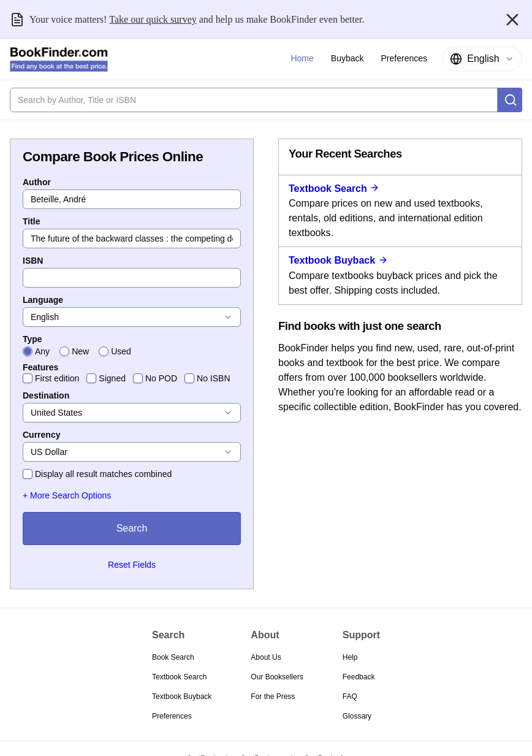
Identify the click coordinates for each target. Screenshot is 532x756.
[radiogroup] (132, 351)
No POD (161, 378)
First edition (57, 378)
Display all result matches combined (103, 474)
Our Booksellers (277, 677)
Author (37, 182)
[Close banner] (512, 20)
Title (32, 221)
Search (132, 528)
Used (121, 351)
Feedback (359, 677)
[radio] (28, 351)
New (80, 351)
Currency (41, 435)
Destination (46, 395)
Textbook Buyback (338, 260)
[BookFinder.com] (59, 59)
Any (42, 351)
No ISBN (213, 378)
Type (32, 339)
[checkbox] (28, 378)
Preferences (172, 716)
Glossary (357, 716)
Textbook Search (334, 189)
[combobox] (482, 59)
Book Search (173, 657)
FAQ (350, 697)
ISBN (33, 261)
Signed (112, 378)
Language (43, 300)
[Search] (510, 100)
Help (350, 657)
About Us (266, 657)
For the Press (273, 697)
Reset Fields (132, 565)
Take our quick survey (153, 19)
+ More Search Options (67, 495)
